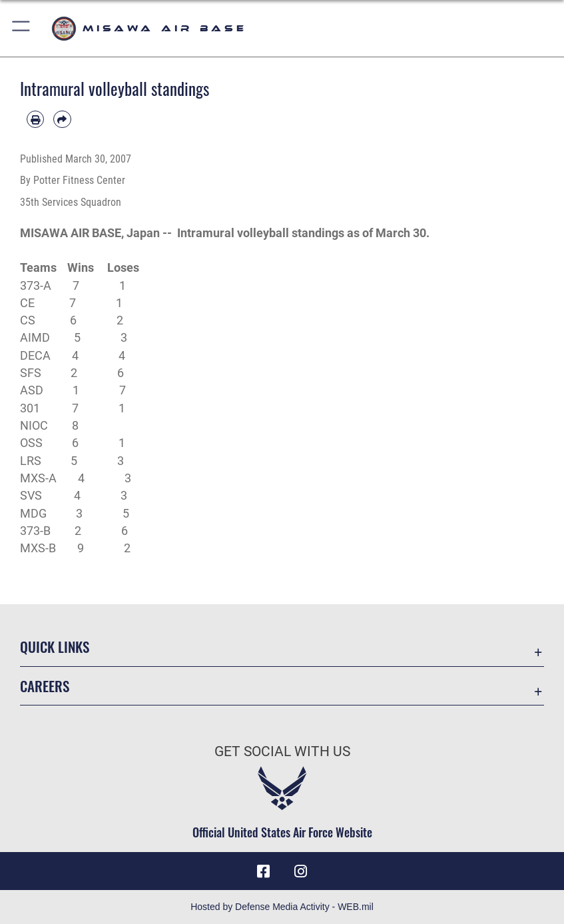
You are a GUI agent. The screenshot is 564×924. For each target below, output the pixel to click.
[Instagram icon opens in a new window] (301, 871)
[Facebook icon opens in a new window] (263, 871)
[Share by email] (62, 119)
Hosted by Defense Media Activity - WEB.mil (282, 907)
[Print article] (35, 119)
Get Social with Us (282, 751)
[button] (22, 28)
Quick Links (55, 647)
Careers (45, 686)
